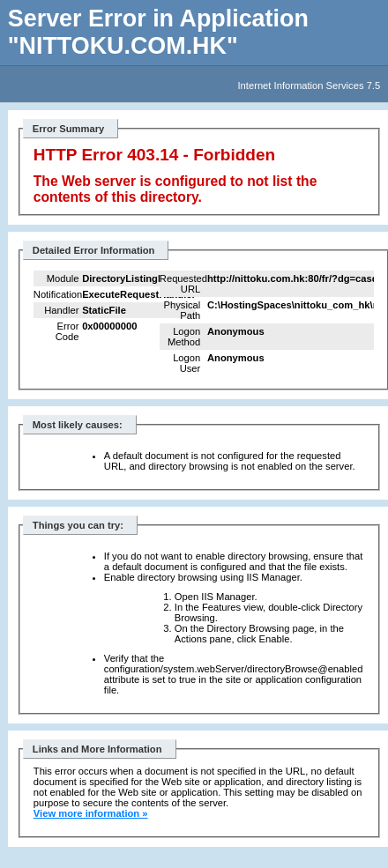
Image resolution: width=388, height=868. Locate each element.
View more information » (91, 813)
